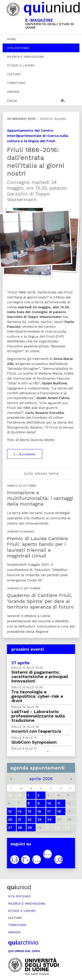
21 (19, 819)
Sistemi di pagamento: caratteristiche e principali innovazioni (40, 677)
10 (49, 803)
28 (20, 827)
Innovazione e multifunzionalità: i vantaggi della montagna (40, 498)
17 (49, 811)
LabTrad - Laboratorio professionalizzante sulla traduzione (38, 716)
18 (59, 811)
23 (39, 819)
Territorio (16, 83)
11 (59, 803)
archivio (23, 943)
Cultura (14, 74)
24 (49, 819)
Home (11, 39)
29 (30, 827)
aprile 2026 (41, 779)
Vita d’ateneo (18, 48)
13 (10, 811)
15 (29, 811)
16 (39, 811)
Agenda (13, 92)
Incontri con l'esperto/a (36, 731)
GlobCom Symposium (34, 742)
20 (10, 819)
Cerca (12, 100)
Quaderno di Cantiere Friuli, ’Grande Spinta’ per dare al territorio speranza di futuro (40, 601)
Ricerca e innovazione (25, 57)
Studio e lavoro (21, 65)
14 (20, 811)
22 (30, 819)
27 (10, 827)
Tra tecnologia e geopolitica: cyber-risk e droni (37, 696)
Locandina (25, 454)
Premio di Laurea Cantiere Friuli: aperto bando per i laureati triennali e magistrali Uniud (37, 547)
